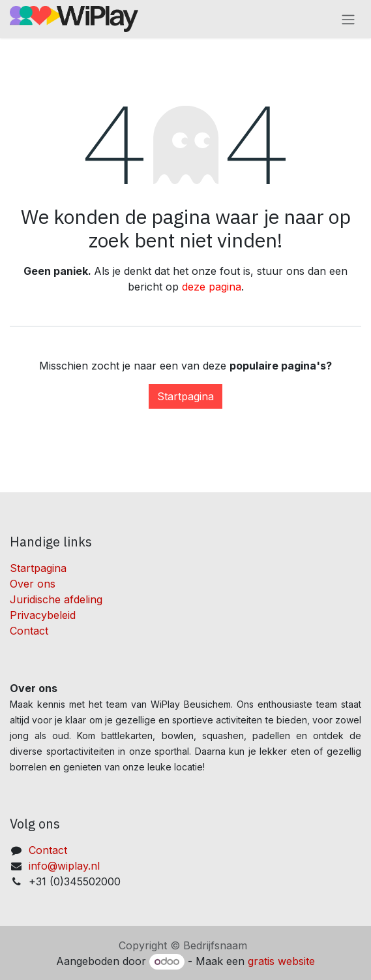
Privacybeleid (43, 615)
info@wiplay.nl (64, 866)
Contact (29, 631)
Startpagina (185, 396)
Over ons (33, 584)
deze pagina (212, 287)
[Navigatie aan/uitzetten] (348, 19)
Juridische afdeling (56, 599)
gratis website (281, 961)
